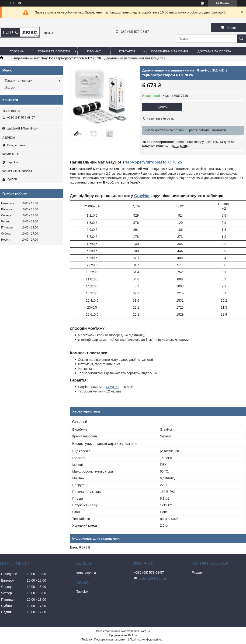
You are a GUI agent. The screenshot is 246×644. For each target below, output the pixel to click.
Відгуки (10, 87)
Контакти (127, 51)
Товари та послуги (54, 51)
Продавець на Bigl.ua (123, 635)
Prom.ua (145, 631)
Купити (162, 107)
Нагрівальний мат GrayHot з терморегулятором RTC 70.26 (57, 58)
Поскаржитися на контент (111, 640)
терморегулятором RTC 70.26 (154, 162)
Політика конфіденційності (147, 640)
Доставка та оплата (214, 51)
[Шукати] (241, 39)
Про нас (94, 51)
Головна (17, 51)
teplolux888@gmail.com (23, 128)
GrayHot (142, 196)
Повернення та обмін (170, 51)
